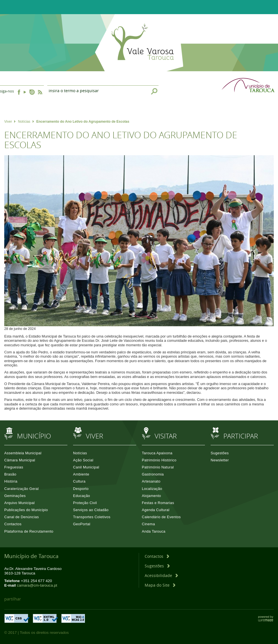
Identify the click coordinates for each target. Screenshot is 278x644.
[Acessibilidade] (161, 575)
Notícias (26, 122)
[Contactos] (157, 556)
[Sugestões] (157, 566)
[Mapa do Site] (160, 585)
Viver (10, 122)
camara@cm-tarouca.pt (37, 585)
